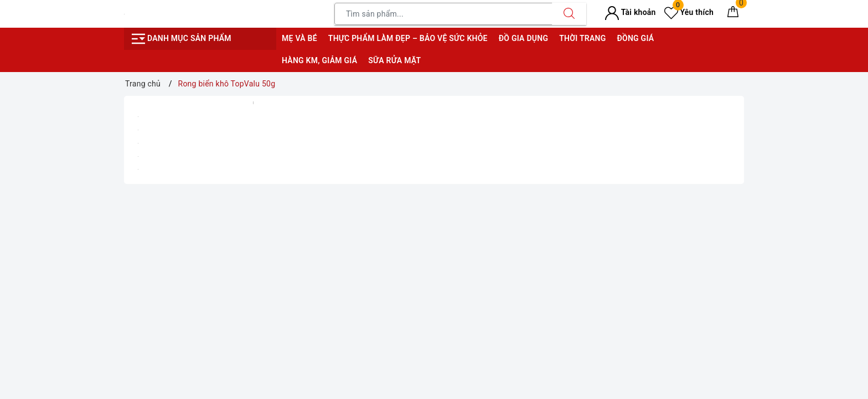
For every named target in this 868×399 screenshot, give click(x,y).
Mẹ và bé (299, 38)
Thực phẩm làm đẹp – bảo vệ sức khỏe (408, 38)
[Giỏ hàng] (733, 14)
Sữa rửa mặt (394, 60)
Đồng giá (635, 38)
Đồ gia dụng (523, 38)
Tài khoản (630, 12)
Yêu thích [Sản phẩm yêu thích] (689, 12)
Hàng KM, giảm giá (319, 60)
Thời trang (582, 38)
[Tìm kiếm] (569, 14)
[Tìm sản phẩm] (443, 14)
